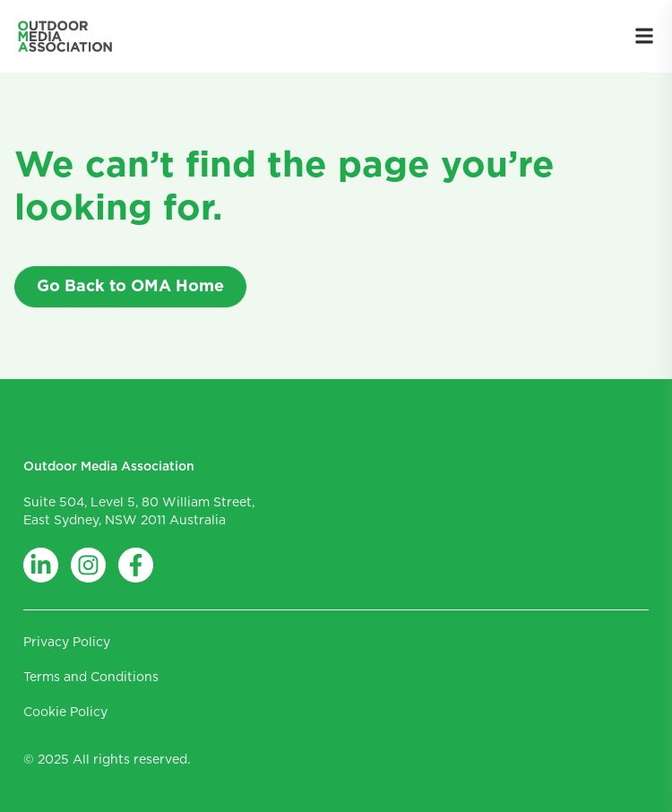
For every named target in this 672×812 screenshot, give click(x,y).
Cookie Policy (65, 713)
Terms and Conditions (91, 678)
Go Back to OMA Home (130, 287)
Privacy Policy (67, 643)
